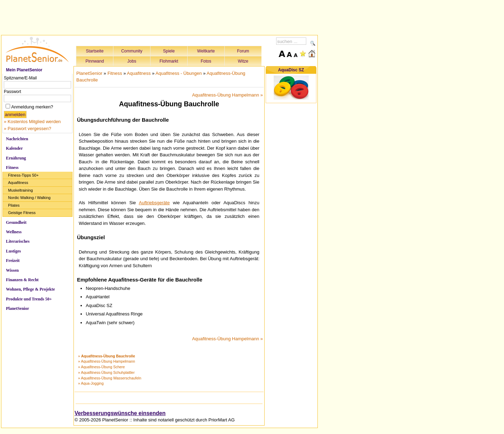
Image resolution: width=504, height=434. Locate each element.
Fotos (206, 61)
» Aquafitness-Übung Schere (101, 367)
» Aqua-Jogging (91, 383)
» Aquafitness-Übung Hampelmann (107, 361)
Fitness (12, 168)
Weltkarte (206, 51)
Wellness (14, 232)
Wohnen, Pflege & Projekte (30, 289)
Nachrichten (17, 139)
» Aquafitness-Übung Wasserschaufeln (110, 378)
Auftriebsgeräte (154, 203)
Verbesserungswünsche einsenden (120, 413)
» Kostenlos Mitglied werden (32, 122)
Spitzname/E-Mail (20, 78)
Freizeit (13, 261)
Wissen (12, 270)
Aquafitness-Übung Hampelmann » (227, 95)
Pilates (14, 205)
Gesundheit (16, 222)
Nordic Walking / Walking (29, 198)
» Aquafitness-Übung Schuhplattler (106, 372)
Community (132, 51)
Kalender (14, 148)
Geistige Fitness (22, 213)
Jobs (132, 61)
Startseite (95, 51)
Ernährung (16, 158)
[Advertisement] (160, 16)
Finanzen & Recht (22, 280)
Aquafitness (18, 183)
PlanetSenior (17, 308)
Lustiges (13, 251)
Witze (243, 61)
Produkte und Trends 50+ (29, 299)
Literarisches (18, 241)
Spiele (169, 51)
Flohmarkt (169, 61)
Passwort (12, 92)
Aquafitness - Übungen (178, 73)
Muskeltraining (20, 190)
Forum (243, 51)
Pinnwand (95, 61)
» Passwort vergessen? (27, 129)
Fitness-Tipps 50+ (23, 175)
